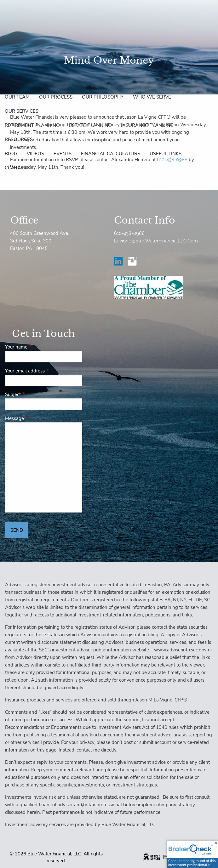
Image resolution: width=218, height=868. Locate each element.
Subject (35, 394)
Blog (11, 154)
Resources (19, 139)
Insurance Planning (147, 125)
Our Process (56, 97)
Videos (35, 154)
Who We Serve (152, 97)
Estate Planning (90, 125)
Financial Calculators (111, 154)
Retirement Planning (32, 125)
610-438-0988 (129, 233)
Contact (16, 168)
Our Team (17, 97)
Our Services (22, 111)
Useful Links (166, 154)
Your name (38, 347)
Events (63, 154)
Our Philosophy (103, 97)
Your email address (44, 371)
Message (37, 418)
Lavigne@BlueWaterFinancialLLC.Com (156, 241)
